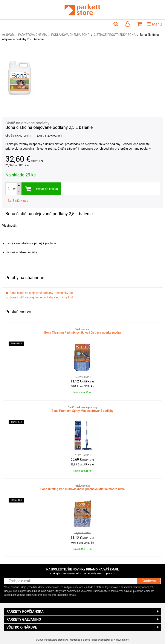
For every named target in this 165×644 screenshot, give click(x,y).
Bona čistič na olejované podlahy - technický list (41, 293)
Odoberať (149, 581)
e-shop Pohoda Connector (97, 640)
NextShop (75, 640)
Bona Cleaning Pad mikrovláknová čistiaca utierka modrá (82, 331)
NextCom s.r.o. (122, 640)
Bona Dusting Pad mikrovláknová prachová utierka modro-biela (82, 488)
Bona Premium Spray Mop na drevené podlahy (82, 409)
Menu (154, 24)
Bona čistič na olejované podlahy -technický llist (41, 297)
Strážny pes (18, 201)
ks (14, 189)
